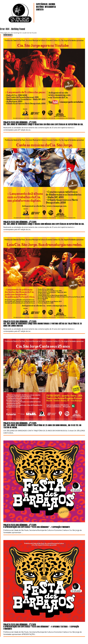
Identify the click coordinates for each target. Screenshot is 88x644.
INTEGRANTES (50, 7)
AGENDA (52, 4)
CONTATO (40, 9)
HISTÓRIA (40, 7)
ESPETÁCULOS (42, 4)
